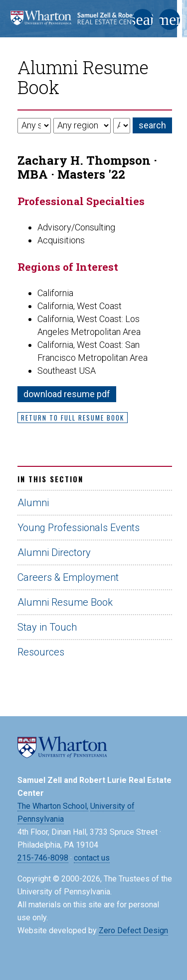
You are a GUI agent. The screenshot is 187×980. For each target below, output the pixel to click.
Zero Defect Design (133, 930)
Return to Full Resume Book (73, 418)
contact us (92, 858)
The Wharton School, (53, 806)
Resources (41, 652)
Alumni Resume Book (65, 602)
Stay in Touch (47, 627)
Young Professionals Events (79, 528)
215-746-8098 (43, 858)
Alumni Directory (54, 552)
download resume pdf (67, 394)
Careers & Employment (68, 577)
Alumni (33, 503)
